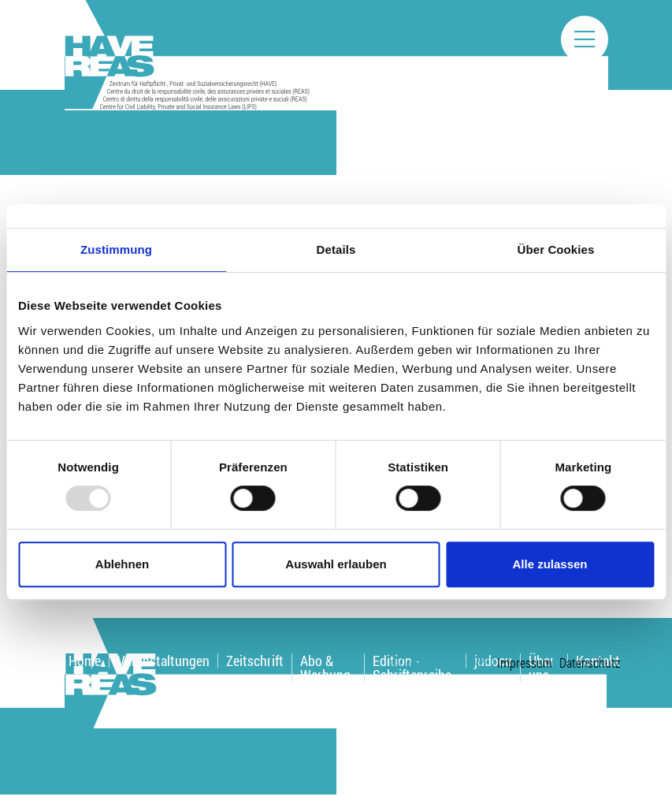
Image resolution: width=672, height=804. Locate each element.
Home (85, 661)
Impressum (525, 663)
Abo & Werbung (325, 668)
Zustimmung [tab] (116, 249)
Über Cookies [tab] (556, 249)
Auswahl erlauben (336, 564)
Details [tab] (336, 249)
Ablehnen (122, 564)
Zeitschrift (255, 661)
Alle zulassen (549, 564)
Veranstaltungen (163, 661)
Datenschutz (590, 663)
